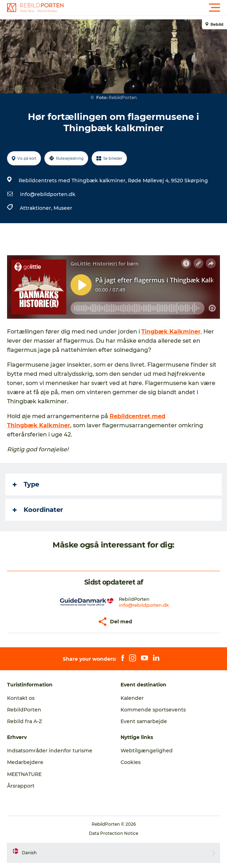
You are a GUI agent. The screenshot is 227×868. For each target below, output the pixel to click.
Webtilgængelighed (147, 751)
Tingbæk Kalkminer (171, 332)
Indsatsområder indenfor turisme (50, 751)
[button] (145, 8)
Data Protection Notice (114, 833)
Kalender (132, 698)
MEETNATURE (24, 774)
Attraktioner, (37, 208)
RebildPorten (24, 710)
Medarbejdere (25, 762)
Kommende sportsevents (153, 710)
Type (26, 484)
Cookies (131, 762)
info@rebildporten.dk (48, 194)
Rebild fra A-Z (24, 721)
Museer (63, 208)
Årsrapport (21, 786)
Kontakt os (21, 698)
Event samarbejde (144, 721)
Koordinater (38, 510)
